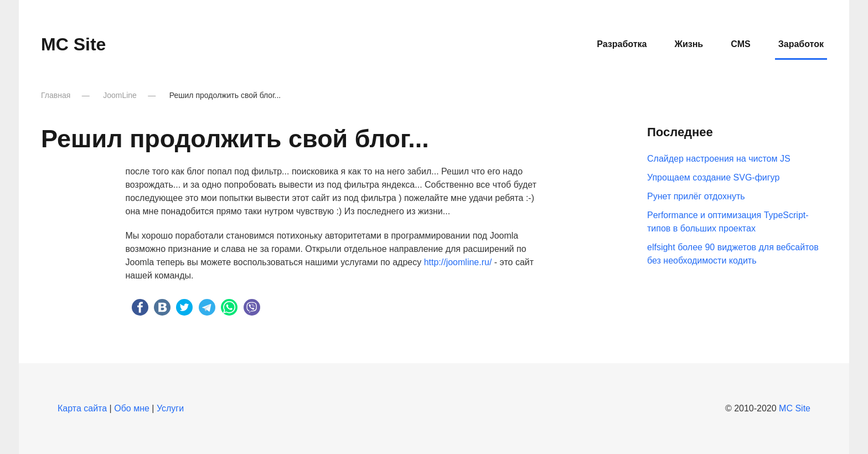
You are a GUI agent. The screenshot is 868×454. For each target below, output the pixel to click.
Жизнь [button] (689, 44)
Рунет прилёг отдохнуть (696, 196)
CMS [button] (741, 44)
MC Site (795, 408)
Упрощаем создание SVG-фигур (713, 177)
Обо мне (132, 408)
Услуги (170, 408)
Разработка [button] (622, 44)
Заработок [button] (801, 44)
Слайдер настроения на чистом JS (719, 159)
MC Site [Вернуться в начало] (73, 44)
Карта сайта (82, 408)
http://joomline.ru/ (458, 262)
